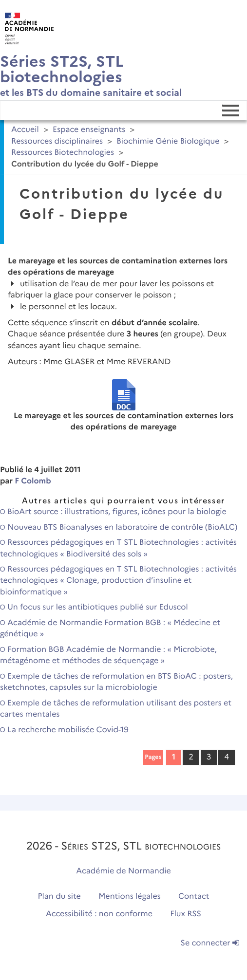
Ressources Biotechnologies (63, 153)
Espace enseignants (89, 130)
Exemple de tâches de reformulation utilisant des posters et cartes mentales (116, 709)
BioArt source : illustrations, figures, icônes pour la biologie (113, 512)
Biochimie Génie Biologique (168, 141)
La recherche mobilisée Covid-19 (64, 730)
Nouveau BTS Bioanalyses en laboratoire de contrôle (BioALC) (119, 527)
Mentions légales (130, 897)
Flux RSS (186, 914)
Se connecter (210, 943)
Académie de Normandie (123, 871)
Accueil (25, 130)
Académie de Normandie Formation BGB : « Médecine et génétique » (110, 629)
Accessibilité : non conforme (99, 914)
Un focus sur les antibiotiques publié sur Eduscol (94, 607)
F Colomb (33, 481)
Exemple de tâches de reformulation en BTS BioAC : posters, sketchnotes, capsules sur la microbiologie (116, 682)
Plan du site (59, 897)
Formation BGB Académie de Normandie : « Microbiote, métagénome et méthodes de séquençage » (108, 655)
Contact (194, 897)
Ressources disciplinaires (57, 141)
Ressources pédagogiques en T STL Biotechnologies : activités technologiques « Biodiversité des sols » (118, 548)
